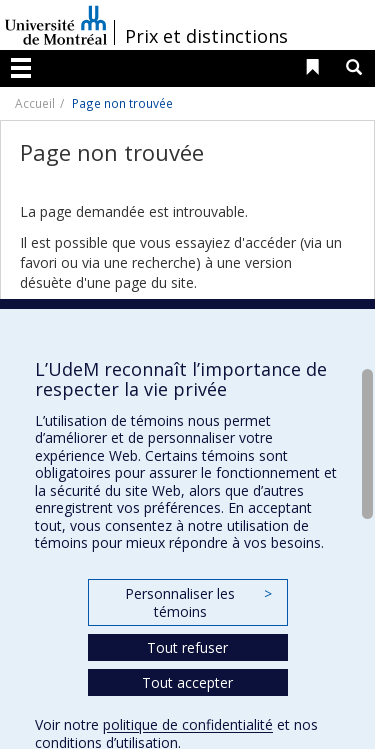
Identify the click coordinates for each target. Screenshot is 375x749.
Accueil (35, 103)
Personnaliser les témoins (198, 602)
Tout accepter (187, 682)
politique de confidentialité (188, 724)
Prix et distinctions (206, 36)
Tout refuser (187, 647)
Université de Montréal (56, 25)
